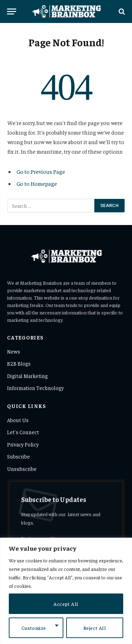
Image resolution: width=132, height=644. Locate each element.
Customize (34, 628)
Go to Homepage (37, 183)
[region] (66, 591)
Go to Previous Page (41, 171)
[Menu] (12, 11)
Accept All (66, 604)
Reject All (95, 628)
